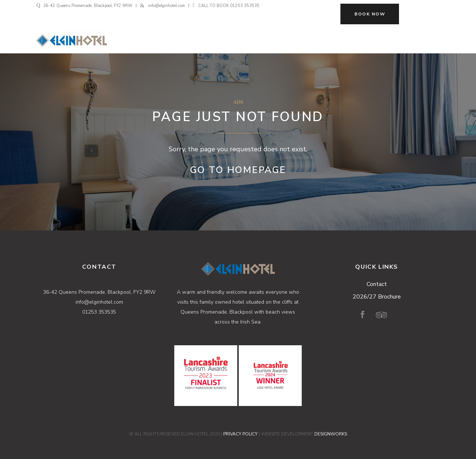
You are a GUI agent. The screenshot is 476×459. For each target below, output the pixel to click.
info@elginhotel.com (167, 6)
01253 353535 (245, 6)
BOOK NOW (370, 14)
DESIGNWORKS (331, 434)
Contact (377, 284)
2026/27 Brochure (377, 297)
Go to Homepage (238, 170)
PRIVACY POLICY (240, 434)
